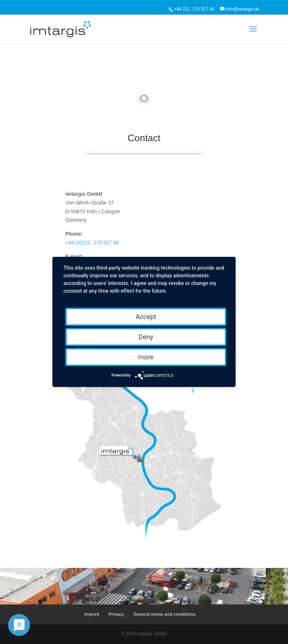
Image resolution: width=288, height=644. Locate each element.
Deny (146, 337)
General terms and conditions (164, 614)
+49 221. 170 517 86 (194, 9)
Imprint (92, 614)
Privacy (116, 614)
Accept (146, 317)
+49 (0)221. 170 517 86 (92, 243)
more (146, 357)
